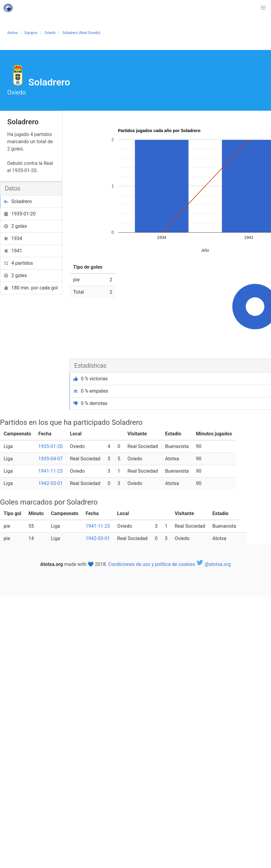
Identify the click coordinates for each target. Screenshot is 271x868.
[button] (263, 8)
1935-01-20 (20, 214)
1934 (13, 238)
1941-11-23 (50, 471)
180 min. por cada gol (31, 288)
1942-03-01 (50, 483)
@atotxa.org (214, 564)
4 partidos (19, 263)
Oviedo (50, 33)
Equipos (31, 33)
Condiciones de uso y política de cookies (151, 564)
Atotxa (12, 33)
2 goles (15, 226)
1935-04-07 (50, 459)
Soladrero (18, 201)
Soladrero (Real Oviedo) (81, 33)
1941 (13, 251)
